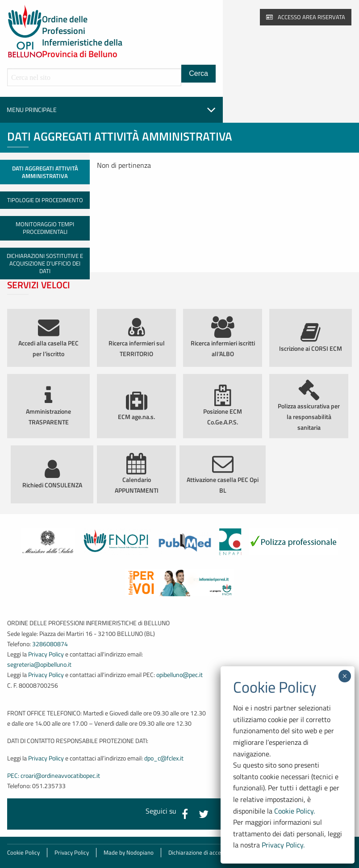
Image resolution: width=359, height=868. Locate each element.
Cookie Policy (23, 852)
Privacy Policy (46, 654)
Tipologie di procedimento (45, 200)
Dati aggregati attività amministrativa (45, 172)
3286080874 (50, 644)
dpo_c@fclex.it (164, 758)
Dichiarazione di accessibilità (204, 852)
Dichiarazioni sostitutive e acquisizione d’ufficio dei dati (45, 263)
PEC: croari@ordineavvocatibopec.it (54, 776)
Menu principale (111, 110)
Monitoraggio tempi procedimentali (45, 228)
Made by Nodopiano (129, 852)
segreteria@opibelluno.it (39, 664)
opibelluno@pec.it (179, 675)
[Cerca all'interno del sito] (94, 77)
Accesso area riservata (306, 17)
